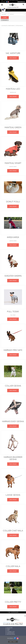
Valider (5, 17)
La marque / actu (11, 632)
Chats (8, 630)
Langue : (20, 2)
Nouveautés (10, 628)
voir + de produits (13, 612)
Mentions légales (11, 634)
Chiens (8, 629)
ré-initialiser (5, 20)
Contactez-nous (11, 633)
